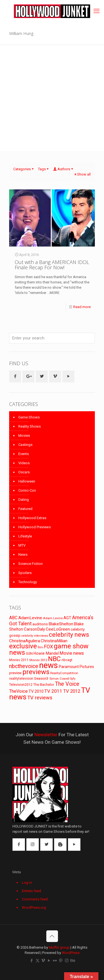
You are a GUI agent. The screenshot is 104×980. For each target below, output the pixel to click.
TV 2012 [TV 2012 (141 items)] (72, 691)
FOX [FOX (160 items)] (49, 647)
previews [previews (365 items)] (36, 672)
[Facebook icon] (32, 961)
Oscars (24, 472)
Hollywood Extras (32, 518)
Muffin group (59, 947)
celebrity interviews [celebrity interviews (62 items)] (35, 636)
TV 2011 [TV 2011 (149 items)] (53, 691)
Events (24, 454)
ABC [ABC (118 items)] (13, 618)
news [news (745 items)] (49, 665)
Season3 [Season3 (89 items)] (41, 678)
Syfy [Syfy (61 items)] (73, 679)
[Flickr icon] (55, 961)
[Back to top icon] (52, 936)
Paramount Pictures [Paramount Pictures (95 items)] (76, 667)
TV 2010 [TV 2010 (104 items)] (36, 691)
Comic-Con (27, 490)
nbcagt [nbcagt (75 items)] (67, 660)
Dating (24, 500)
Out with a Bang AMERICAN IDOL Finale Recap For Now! (52, 265)
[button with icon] (15, 376)
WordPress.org (34, 907)
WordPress (71, 953)
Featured (25, 509)
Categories (24, 169)
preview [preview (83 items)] (15, 673)
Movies (24, 436)
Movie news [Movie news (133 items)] (72, 653)
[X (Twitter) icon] (38, 961)
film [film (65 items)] (40, 647)
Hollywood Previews (35, 527)
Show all (82, 174)
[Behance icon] (73, 961)
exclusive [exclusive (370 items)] (23, 646)
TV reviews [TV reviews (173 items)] (40, 698)
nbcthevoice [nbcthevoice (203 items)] (24, 666)
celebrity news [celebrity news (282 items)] (69, 635)
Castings (25, 445)
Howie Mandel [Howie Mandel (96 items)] (46, 653)
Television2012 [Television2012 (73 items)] (21, 685)
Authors (63, 169)
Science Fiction (31, 564)
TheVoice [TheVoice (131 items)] (18, 691)
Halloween (27, 481)
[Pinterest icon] (61, 961)
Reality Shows (30, 426)
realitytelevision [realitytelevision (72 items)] (21, 679)
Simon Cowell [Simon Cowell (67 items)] (59, 679)
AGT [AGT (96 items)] (67, 618)
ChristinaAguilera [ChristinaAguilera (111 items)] (25, 641)
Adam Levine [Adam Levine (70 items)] (53, 618)
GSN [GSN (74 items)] (29, 654)
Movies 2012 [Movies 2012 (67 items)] (38, 660)
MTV (22, 545)
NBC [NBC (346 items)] (54, 659)
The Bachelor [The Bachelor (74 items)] (44, 685)
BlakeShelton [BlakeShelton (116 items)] (61, 624)
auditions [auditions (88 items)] (40, 624)
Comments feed (35, 899)
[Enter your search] (52, 338)
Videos (24, 463)
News (23, 554)
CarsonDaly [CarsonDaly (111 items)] (34, 629)
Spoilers (25, 573)
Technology (28, 582)
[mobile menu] (97, 11)
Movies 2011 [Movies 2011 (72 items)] (19, 660)
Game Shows (29, 417)
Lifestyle (25, 536)
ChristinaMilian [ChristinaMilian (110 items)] (54, 641)
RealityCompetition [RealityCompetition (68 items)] (64, 673)
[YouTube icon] (49, 961)
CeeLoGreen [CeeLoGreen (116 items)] (58, 629)
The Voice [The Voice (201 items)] (67, 684)
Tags (44, 169)
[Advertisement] (52, 99)
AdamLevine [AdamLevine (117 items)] (30, 618)
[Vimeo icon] (43, 961)
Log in (27, 883)
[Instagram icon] (67, 961)
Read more (82, 307)
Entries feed (31, 891)
